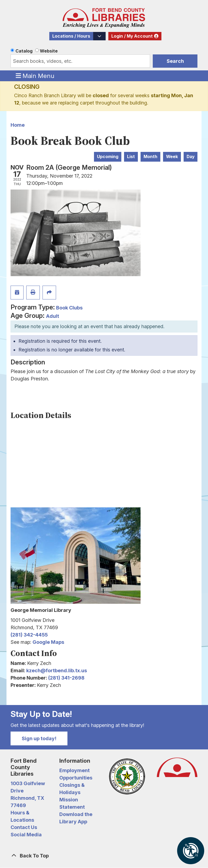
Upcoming (108, 157)
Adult (53, 316)
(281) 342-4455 (29, 635)
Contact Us (24, 827)
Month (150, 157)
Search (175, 61)
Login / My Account (132, 36)
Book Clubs (69, 308)
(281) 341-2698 (66, 678)
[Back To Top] (104, 856)
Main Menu (35, 76)
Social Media (26, 835)
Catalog (24, 51)
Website (49, 51)
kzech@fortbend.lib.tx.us (57, 670)
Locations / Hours (71, 36)
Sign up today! (39, 738)
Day (191, 157)
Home (18, 125)
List (131, 157)
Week (172, 157)
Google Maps (48, 642)
